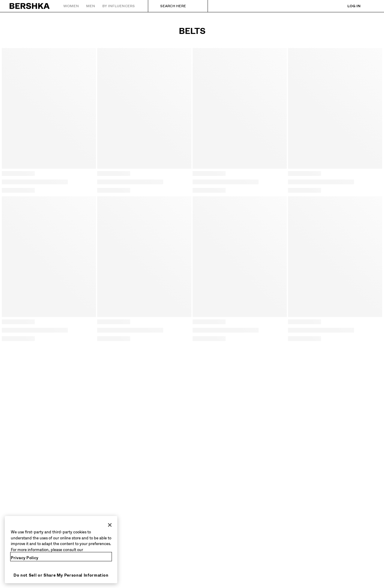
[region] (61, 550)
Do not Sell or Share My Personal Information (61, 575)
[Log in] (348, 6)
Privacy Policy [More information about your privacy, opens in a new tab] (25, 558)
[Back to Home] (30, 6)
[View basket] (370, 6)
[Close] (110, 525)
